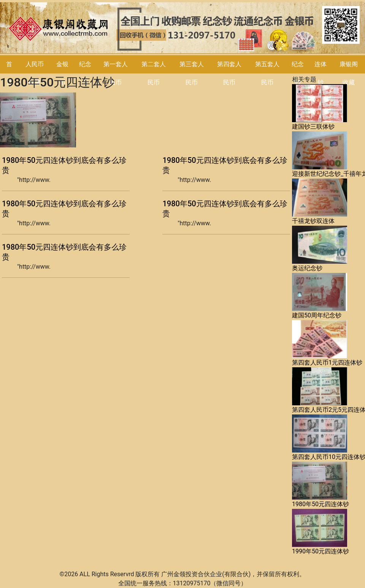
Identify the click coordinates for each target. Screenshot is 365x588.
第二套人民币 (154, 73)
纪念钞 (298, 73)
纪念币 (85, 73)
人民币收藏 (35, 73)
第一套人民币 (116, 73)
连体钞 (321, 73)
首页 (9, 73)
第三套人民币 (192, 73)
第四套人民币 (229, 73)
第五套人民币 (267, 73)
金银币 (62, 73)
